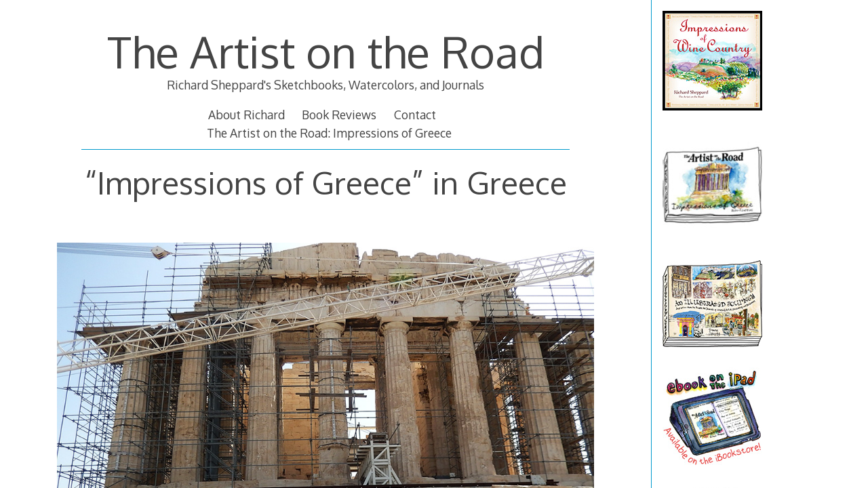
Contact (415, 115)
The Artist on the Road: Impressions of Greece (329, 133)
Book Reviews (339, 115)
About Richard (246, 115)
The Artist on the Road (326, 51)
